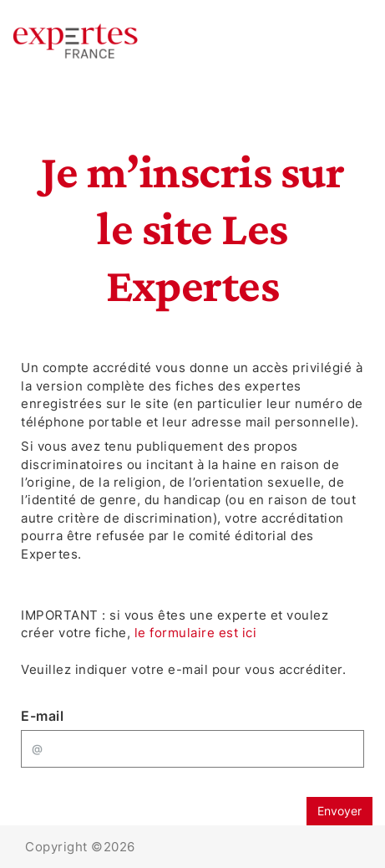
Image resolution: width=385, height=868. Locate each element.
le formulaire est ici (196, 633)
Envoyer (339, 811)
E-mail (42, 716)
